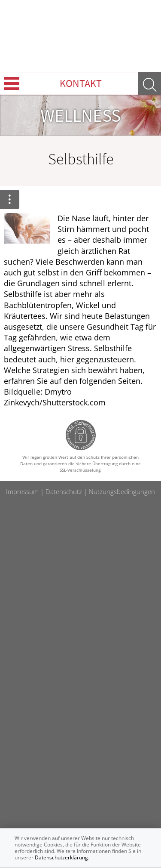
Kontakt (81, 83)
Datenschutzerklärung (61, 857)
